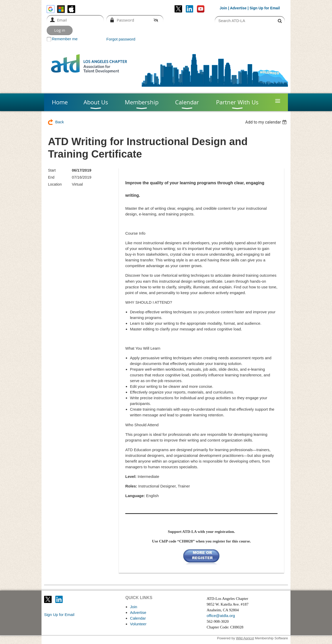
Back (60, 122)
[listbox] (267, 122)
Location (55, 184)
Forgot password (121, 39)
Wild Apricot (245, 638)
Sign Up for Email (59, 615)
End (51, 177)
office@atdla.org (221, 616)
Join (223, 8)
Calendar (138, 618)
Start (52, 170)
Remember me (65, 39)
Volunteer (138, 624)
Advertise (238, 8)
